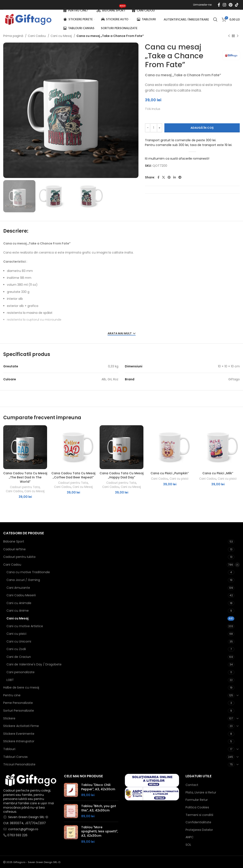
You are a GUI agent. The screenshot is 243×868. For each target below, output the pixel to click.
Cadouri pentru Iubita (19, 557)
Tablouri (9, 749)
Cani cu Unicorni (19, 641)
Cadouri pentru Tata (25, 487)
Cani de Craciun (19, 657)
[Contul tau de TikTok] (237, 5)
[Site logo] (28, 19)
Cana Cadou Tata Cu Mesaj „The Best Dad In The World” (25, 477)
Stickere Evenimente (19, 734)
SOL (188, 845)
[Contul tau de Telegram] (180, 177)
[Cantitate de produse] (154, 128)
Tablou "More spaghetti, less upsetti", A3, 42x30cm (100, 832)
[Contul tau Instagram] (224, 5)
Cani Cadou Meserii (21, 595)
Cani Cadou (37, 36)
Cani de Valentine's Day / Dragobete (34, 664)
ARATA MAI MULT (122, 334)
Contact (192, 785)
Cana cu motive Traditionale (28, 572)
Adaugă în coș (202, 128)
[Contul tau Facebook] (219, 5)
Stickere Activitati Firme (21, 726)
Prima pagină (14, 36)
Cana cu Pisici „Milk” (218, 473)
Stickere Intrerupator (19, 741)
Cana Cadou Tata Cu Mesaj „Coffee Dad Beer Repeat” (73, 475)
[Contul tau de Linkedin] (175, 177)
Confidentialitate (198, 822)
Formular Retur (197, 800)
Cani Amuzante (18, 588)
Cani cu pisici (179, 479)
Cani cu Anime (18, 611)
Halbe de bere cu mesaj (21, 687)
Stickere (9, 718)
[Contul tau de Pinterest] (231, 5)
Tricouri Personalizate (19, 764)
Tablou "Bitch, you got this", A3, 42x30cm (99, 808)
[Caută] (215, 19)
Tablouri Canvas (15, 757)
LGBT (10, 680)
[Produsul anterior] (229, 36)
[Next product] (238, 36)
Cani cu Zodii (16, 649)
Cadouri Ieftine (14, 549)
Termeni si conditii (199, 815)
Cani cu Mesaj (62, 36)
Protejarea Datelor (199, 830)
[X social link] (164, 177)
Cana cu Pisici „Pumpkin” (170, 473)
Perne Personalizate (18, 703)
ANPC (190, 837)
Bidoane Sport (14, 541)
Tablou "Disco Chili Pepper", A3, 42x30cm (98, 787)
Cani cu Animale (19, 603)
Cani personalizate (21, 672)
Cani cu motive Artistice (25, 626)
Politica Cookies (197, 807)
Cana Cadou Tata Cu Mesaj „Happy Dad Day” (121, 475)
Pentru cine (12, 695)
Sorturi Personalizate (19, 711)
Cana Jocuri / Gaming (23, 580)
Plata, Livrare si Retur (201, 793)
